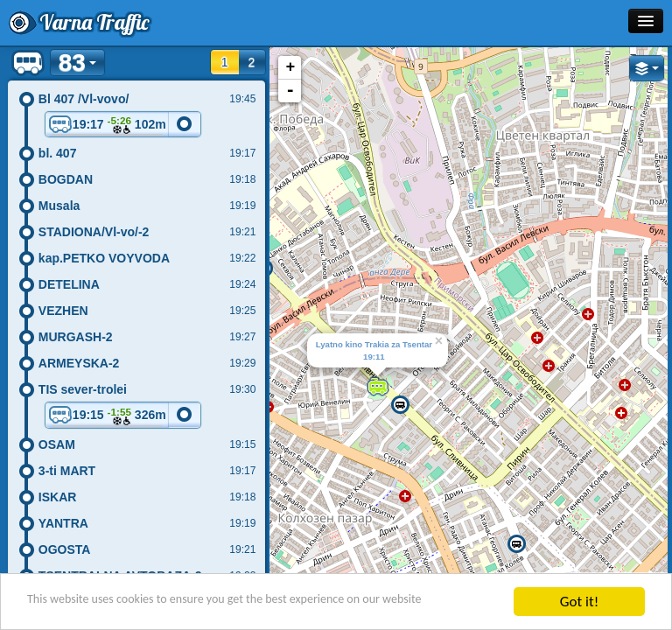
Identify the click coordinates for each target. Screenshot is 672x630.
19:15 (107, 416)
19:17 (107, 126)
